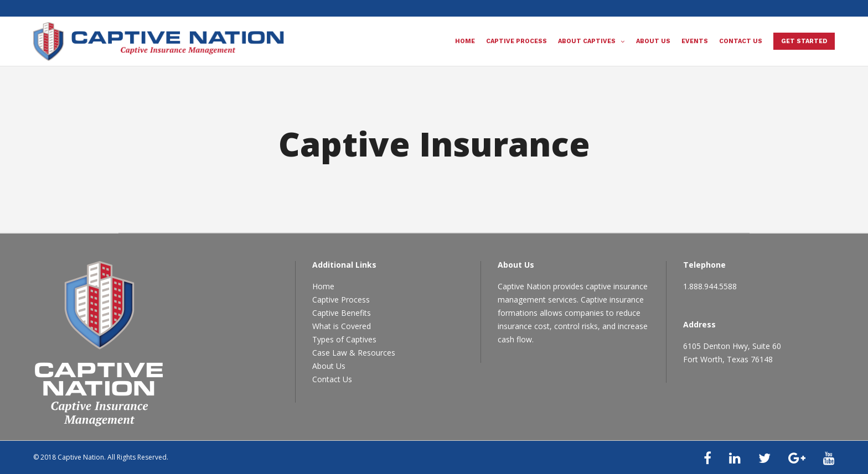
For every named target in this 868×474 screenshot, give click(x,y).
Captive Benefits (342, 313)
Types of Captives (344, 339)
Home (323, 286)
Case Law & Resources (354, 353)
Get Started (804, 41)
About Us (329, 366)
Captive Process (341, 299)
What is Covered (342, 326)
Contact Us (332, 379)
